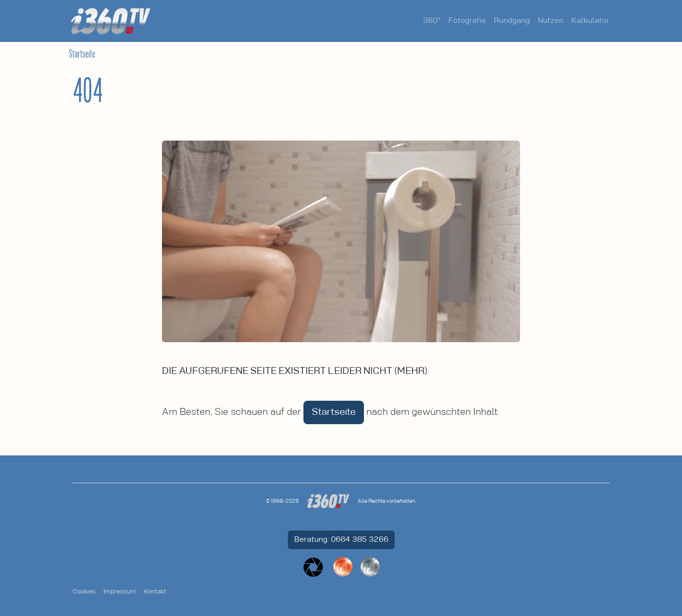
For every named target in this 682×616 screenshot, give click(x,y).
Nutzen (551, 21)
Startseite (82, 54)
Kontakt (155, 592)
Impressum (120, 592)
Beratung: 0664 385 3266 (341, 540)
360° (432, 21)
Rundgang (512, 21)
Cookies (84, 592)
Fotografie (467, 21)
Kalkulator (590, 21)
